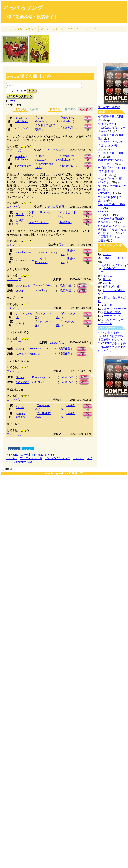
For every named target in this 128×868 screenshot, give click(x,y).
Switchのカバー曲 (20, 455)
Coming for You (42, 285)
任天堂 (20, 214)
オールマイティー (115, 309)
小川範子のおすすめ (110, 336)
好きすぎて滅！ (112, 287)
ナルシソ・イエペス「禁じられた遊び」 (110, 146)
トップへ (12, 458)
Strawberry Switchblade (21, 120)
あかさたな (57, 342)
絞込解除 (86, 109)
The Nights (39, 290)
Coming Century (21, 415)
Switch (20, 349)
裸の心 (108, 305)
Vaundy (107, 283)
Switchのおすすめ (45, 455)
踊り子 (107, 279)
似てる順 (20, 109)
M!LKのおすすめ (108, 332)
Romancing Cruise (40, 349)
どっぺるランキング (58, 458)
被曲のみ (55, 109)
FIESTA (34, 354)
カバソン (74, 29)
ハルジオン (39, 382)
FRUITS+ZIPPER (113, 258)
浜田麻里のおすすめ (110, 340)
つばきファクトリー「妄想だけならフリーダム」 (112, 127)
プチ (13, 101)
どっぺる (23, 29)
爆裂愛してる (112, 312)
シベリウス (22, 128)
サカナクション (114, 316)
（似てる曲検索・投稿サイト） (32, 17)
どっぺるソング (23, 8)
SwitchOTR (23, 286)
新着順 (34, 109)
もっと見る (105, 351)
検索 (32, 91)
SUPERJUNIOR (25, 260)
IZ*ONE (21, 354)
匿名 (62, 245)
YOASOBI (22, 382)
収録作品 (67, 128)
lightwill (60, 473)
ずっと (107, 254)
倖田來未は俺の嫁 (109, 107)
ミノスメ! (90, 29)
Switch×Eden (23, 252)
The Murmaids (23, 166)
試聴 (88, 119)
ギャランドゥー (38, 222)
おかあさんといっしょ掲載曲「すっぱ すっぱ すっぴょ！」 (112, 229)
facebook (14, 450)
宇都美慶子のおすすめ (112, 347)
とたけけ (22, 324)
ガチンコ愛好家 (54, 150)
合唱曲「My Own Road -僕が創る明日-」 (112, 171)
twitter (28, 450)
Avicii (20, 291)
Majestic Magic (47, 252)
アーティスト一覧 (31, 458)
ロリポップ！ (77, 473)
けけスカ (108, 276)
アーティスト (52, 29)
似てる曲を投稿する (20, 96)
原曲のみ (70, 109)
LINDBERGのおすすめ (112, 343)
